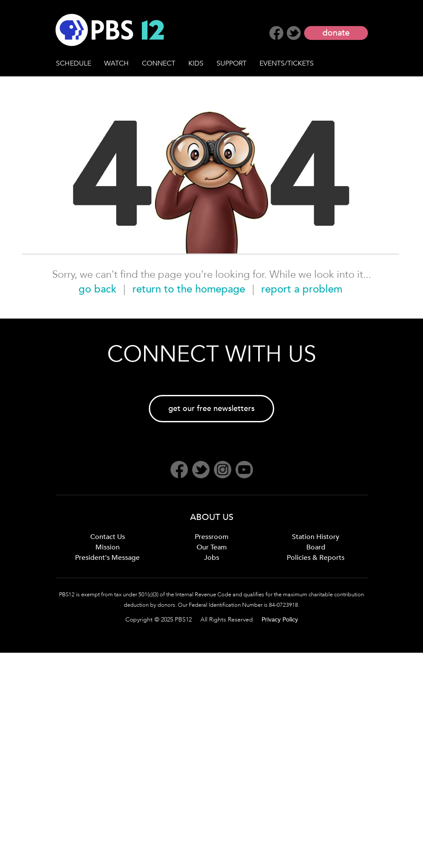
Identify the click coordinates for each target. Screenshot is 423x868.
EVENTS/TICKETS (287, 63)
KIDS (196, 63)
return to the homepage (189, 289)
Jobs (211, 558)
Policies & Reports (316, 558)
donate (336, 33)
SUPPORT (231, 63)
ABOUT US (212, 517)
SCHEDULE (74, 63)
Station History (316, 537)
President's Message (107, 558)
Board (316, 547)
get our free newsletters (211, 409)
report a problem (302, 289)
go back (97, 289)
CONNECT (159, 63)
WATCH (116, 63)
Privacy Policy (280, 620)
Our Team (212, 547)
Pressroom (212, 537)
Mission (108, 547)
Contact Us (108, 537)
